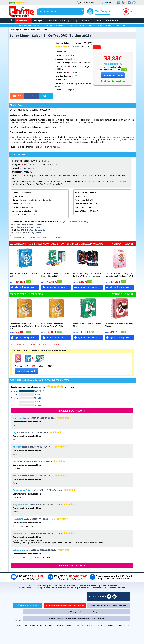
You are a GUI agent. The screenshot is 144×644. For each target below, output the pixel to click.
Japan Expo (79, 612)
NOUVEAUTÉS (73, 586)
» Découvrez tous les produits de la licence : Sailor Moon (36, 238)
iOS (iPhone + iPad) (97, 618)
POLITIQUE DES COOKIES (81, 588)
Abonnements (113, 20)
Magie (76, 83)
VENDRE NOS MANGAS (89, 586)
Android (86, 618)
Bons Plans (51, 20)
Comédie (69, 83)
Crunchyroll (69, 89)
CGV (39, 588)
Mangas (38, 20)
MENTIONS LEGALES (27, 588)
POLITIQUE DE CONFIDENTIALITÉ (56, 588)
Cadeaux (85, 20)
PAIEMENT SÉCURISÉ (109, 586)
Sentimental (85, 83)
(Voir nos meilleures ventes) (75, 221)
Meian (115, 605)
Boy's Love (108, 605)
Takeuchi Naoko (28, 215)
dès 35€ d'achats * (33, 25)
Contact (111, 3)
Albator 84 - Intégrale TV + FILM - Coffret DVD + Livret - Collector (88, 275)
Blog (75, 20)
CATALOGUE (42, 586)
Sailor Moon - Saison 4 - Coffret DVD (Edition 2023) (55, 275)
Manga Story (70, 612)
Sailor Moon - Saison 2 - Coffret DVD (24, 275)
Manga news (97, 612)
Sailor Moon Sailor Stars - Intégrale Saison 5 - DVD (53, 325)
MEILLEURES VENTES (57, 586)
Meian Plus (122, 605)
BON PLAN (97, 47)
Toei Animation (27, 207)
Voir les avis (86, 47)
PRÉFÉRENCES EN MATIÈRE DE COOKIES (109, 588)
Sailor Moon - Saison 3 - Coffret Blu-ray (119, 325)
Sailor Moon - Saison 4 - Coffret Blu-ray (87, 325)
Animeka (88, 612)
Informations (77, 618)
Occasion (97, 20)
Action (58, 86)
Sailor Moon (42, 30)
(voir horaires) (98, 3)
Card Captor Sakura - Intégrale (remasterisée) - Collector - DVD (119, 275)
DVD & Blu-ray (23, 20)
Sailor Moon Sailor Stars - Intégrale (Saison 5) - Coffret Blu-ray (24, 326)
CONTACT (31, 586)
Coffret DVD (28, 30)
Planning (65, 20)
